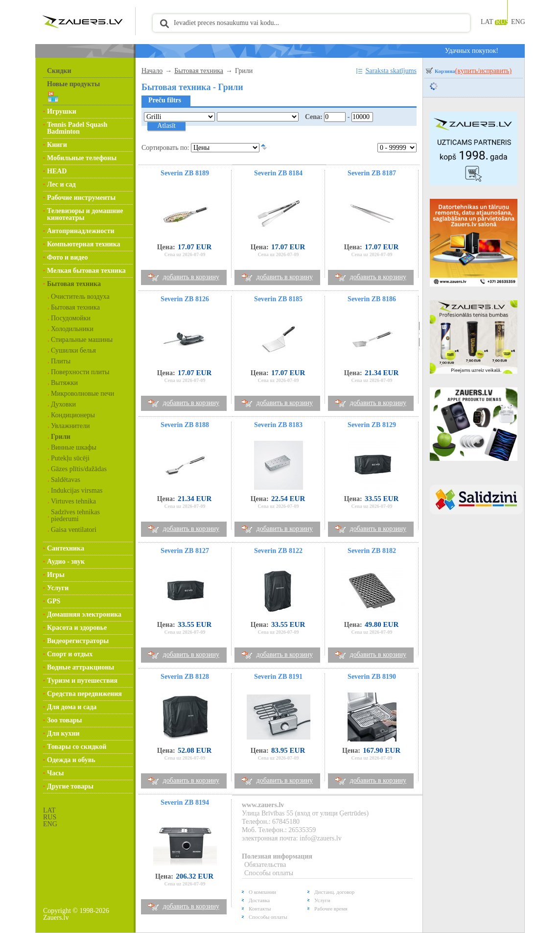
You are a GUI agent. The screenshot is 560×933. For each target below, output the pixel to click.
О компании (262, 892)
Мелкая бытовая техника (86, 271)
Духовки (63, 404)
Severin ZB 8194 (185, 802)
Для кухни (63, 733)
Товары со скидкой (77, 747)
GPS (54, 601)
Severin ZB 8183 (278, 425)
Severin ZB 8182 (372, 551)
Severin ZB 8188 (185, 425)
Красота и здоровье (77, 628)
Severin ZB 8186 (372, 299)
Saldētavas (66, 480)
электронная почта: (271, 838)
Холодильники (72, 329)
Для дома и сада (72, 707)
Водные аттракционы (81, 667)
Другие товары (70, 786)
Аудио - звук (66, 562)
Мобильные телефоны (82, 158)
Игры (56, 575)
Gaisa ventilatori (74, 530)
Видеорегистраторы (78, 641)
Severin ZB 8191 (278, 677)
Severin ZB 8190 (372, 677)
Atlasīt (166, 126)
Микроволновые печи (82, 394)
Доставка (259, 900)
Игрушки (62, 111)
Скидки (59, 71)
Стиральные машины (82, 340)
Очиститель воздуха (80, 297)
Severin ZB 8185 (278, 299)
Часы (55, 773)
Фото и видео (68, 257)
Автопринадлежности (81, 231)
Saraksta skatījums (391, 71)
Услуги (58, 588)
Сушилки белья (73, 350)
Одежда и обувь (71, 760)
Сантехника (66, 548)
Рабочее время (331, 909)
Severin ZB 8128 (185, 677)
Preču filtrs (165, 100)
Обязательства (265, 865)
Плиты (61, 361)
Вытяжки (64, 383)
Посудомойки (71, 318)
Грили (61, 437)
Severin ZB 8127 (185, 551)
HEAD (57, 171)
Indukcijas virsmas (77, 490)
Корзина (473, 71)
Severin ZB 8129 (372, 425)
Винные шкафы (74, 447)
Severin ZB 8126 (185, 299)
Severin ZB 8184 (278, 173)
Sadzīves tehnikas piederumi (75, 515)
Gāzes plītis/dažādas (79, 469)
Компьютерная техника (84, 244)
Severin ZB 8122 (278, 551)
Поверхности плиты (80, 372)
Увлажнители (70, 426)
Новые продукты (73, 84)
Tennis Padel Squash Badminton (77, 128)
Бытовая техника (74, 284)
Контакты (260, 909)
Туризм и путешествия (82, 681)
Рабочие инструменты (81, 198)
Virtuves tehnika (73, 501)
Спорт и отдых (70, 654)
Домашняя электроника (84, 614)
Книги (57, 145)
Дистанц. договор (334, 892)
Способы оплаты (269, 873)
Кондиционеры (73, 415)
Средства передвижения (84, 694)
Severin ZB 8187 (372, 173)
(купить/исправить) (483, 71)
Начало (152, 71)
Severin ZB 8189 (185, 173)
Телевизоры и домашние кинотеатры (85, 214)
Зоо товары (65, 720)
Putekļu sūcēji (70, 458)
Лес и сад (61, 184)
